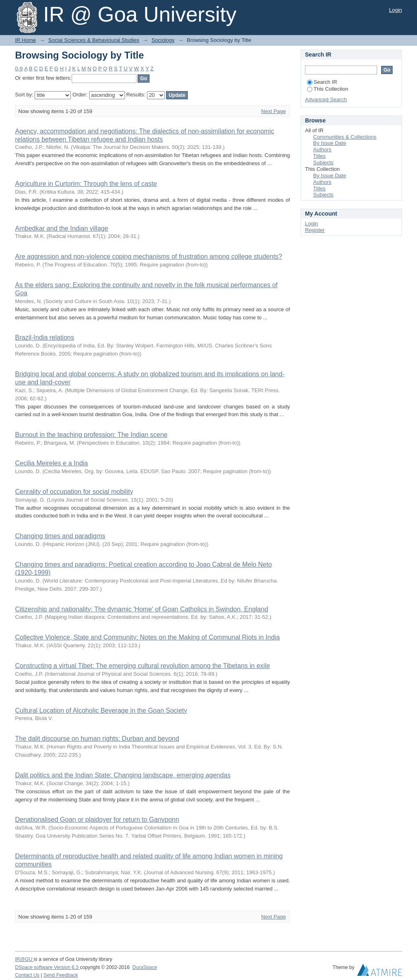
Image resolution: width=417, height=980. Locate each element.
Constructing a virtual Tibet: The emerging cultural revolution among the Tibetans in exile (143, 666)
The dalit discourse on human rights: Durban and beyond (97, 739)
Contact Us (27, 975)
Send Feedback (61, 975)
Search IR (322, 82)
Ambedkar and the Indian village (62, 228)
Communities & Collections (345, 137)
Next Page (273, 111)
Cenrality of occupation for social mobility (74, 492)
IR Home (25, 40)
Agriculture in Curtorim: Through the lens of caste (86, 184)
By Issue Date (330, 143)
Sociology (163, 40)
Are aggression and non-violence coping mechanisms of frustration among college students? (149, 256)
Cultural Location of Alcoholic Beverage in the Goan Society (101, 710)
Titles (319, 156)
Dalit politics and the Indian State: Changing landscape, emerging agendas (123, 775)
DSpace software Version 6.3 (47, 967)
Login (395, 10)
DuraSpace (145, 967)
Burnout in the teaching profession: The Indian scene (91, 435)
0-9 (19, 69)
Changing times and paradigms (60, 536)
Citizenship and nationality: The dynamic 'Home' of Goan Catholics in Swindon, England (142, 609)
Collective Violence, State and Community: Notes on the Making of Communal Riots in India (147, 637)
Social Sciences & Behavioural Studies (94, 40)
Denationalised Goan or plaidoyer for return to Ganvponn (97, 820)
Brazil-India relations (45, 337)
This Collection (328, 89)
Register (315, 230)
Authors (322, 150)
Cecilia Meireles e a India (52, 463)
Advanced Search (326, 99)
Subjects (323, 163)
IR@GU (24, 959)
